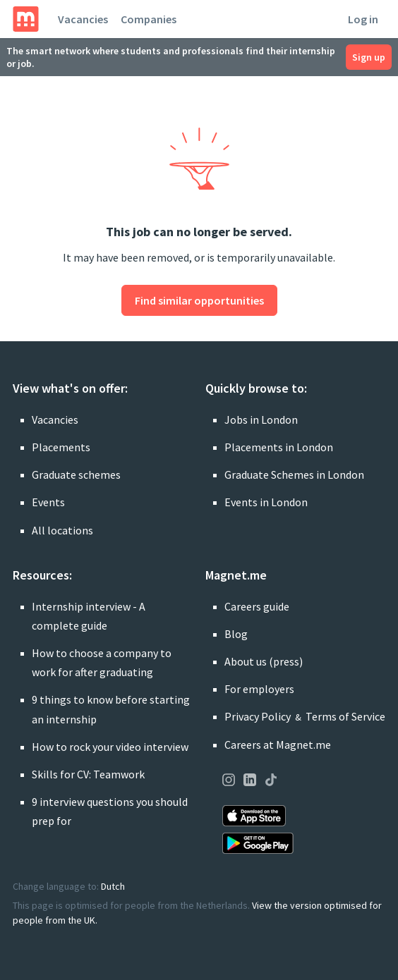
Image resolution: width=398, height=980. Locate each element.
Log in (363, 19)
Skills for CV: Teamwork (88, 774)
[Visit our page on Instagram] (229, 782)
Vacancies (83, 19)
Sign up (369, 57)
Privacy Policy (258, 716)
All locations (62, 530)
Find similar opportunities (199, 300)
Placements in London (279, 447)
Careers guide (257, 606)
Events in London (266, 502)
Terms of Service (345, 716)
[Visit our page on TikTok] (271, 782)
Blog (236, 634)
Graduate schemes (76, 474)
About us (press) (264, 661)
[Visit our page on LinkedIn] (250, 782)
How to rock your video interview (110, 747)
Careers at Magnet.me (278, 745)
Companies (149, 19)
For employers (259, 689)
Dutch (113, 886)
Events (48, 502)
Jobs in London (261, 419)
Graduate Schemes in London (294, 474)
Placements (61, 447)
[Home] (26, 19)
